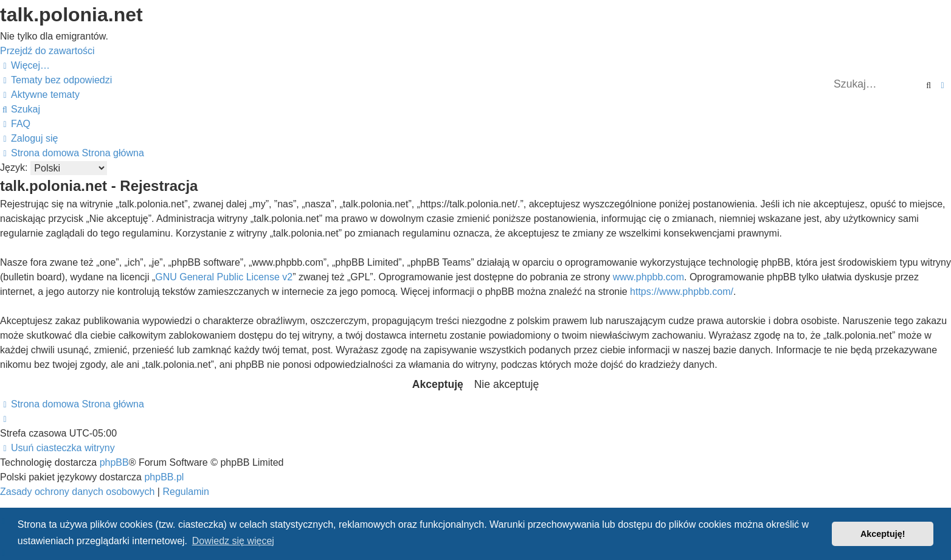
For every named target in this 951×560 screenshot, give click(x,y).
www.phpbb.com (648, 277)
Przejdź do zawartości (47, 51)
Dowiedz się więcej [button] (233, 541)
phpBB (114, 462)
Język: (14, 168)
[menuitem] (56, 80)
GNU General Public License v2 (224, 277)
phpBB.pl (164, 477)
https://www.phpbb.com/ (682, 292)
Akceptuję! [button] (883, 534)
